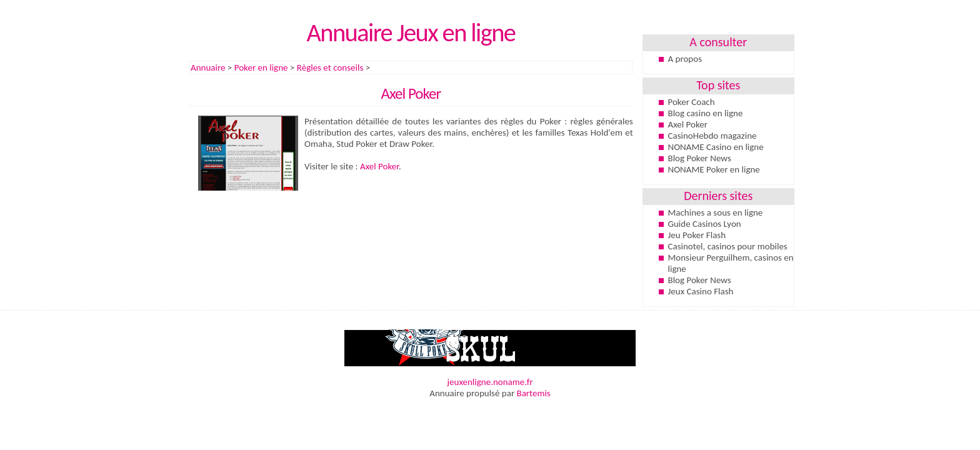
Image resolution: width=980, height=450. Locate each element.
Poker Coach (692, 102)
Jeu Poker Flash (697, 235)
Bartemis (534, 393)
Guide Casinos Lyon (705, 224)
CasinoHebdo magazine (712, 136)
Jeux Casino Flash (701, 291)
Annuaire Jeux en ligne (411, 32)
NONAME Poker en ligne (714, 169)
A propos (685, 59)
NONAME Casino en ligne (716, 147)
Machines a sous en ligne (716, 212)
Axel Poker (379, 166)
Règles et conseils (330, 67)
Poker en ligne (261, 67)
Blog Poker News (700, 158)
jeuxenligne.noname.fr (490, 382)
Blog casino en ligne (706, 113)
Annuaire (208, 67)
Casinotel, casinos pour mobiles (728, 246)
